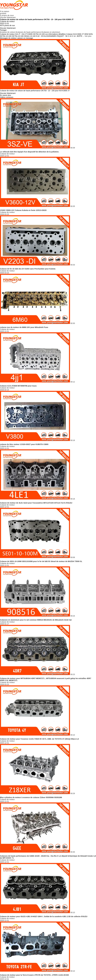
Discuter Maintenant (8, 17)
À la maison (5, 11)
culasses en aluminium (51, 32)
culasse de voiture (8, 32)
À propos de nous (7, 15)
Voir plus (88, 36)
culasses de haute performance (29, 32)
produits (3, 13)
